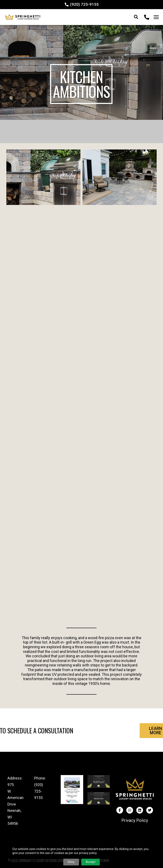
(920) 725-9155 (39, 791)
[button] (136, 17)
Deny (71, 862)
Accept (91, 862)
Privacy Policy (135, 820)
